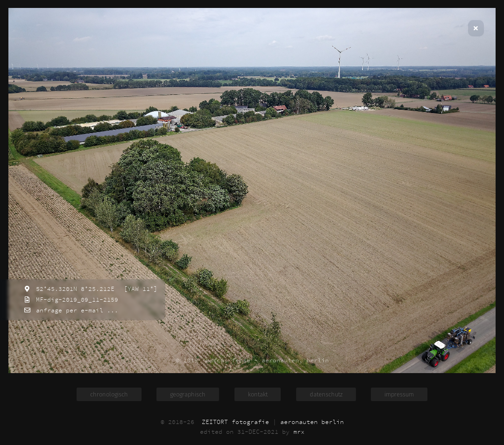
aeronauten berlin (312, 422)
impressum (399, 394)
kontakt (258, 394)
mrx (299, 432)
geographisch (188, 394)
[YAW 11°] (139, 289)
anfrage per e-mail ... (75, 310)
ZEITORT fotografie (235, 422)
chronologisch (109, 394)
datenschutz (326, 394)
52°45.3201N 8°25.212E (73, 289)
